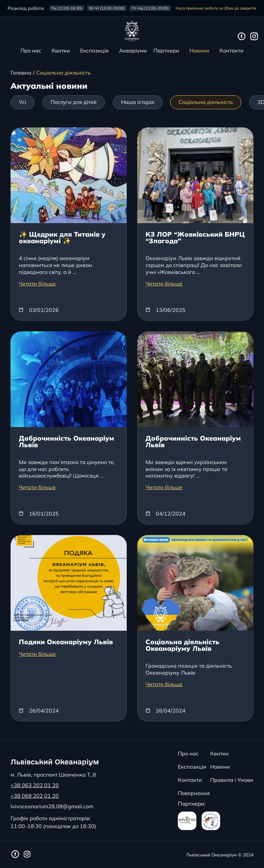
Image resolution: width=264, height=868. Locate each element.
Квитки (61, 50)
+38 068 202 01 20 (35, 796)
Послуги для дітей (74, 102)
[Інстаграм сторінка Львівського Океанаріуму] (254, 37)
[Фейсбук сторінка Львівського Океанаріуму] (242, 37)
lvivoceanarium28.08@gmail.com (52, 806)
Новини (199, 50)
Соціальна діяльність (206, 102)
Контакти (231, 50)
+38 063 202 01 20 (35, 785)
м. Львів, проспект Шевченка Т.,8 (53, 775)
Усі (22, 102)
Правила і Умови (232, 780)
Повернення (194, 793)
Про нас (31, 50)
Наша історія (138, 102)
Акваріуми (133, 50)
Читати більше (37, 284)
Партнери (166, 50)
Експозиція (94, 50)
